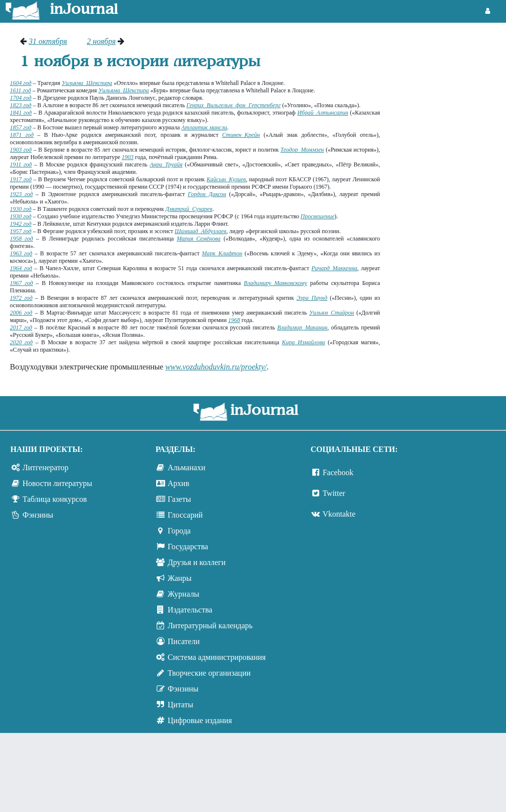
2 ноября (101, 41)
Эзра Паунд (312, 298)
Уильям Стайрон (332, 313)
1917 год (21, 179)
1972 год (21, 298)
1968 (234, 320)
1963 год (21, 253)
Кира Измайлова (304, 342)
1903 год (21, 150)
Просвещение (317, 216)
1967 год (21, 283)
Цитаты (180, 705)
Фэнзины (38, 515)
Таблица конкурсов (55, 499)
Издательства (190, 610)
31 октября (48, 41)
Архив (178, 483)
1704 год (21, 98)
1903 (127, 157)
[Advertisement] (448, 74)
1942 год (21, 224)
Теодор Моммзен (302, 150)
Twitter (334, 493)
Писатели (184, 641)
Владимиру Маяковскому (275, 283)
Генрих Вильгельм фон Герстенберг (233, 105)
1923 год (21, 194)
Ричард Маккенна (334, 268)
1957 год (21, 231)
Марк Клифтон (222, 253)
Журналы (183, 594)
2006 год (21, 313)
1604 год (21, 83)
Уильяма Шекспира (87, 83)
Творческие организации (209, 673)
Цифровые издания (200, 720)
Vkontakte (339, 514)
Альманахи (186, 467)
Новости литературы (58, 483)
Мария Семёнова (199, 239)
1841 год (21, 113)
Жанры (179, 578)
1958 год (21, 239)
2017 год (21, 327)
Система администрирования (216, 657)
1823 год (21, 105)
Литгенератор (46, 467)
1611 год (21, 90)
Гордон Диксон (207, 194)
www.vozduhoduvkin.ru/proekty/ (216, 367)
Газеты (179, 499)
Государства (188, 547)
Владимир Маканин (302, 327)
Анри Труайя (166, 164)
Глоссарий (185, 515)
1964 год (21, 268)
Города (179, 531)
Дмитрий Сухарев (189, 209)
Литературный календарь (210, 626)
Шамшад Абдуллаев (200, 231)
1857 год (21, 127)
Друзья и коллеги (196, 562)
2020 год (21, 342)
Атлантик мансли (204, 127)
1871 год (22, 135)
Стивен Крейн (241, 135)
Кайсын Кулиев (226, 179)
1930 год (21, 209)
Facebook (338, 472)
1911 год (21, 164)
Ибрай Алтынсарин (323, 113)
